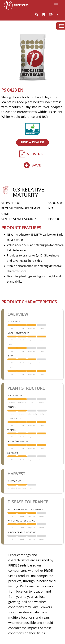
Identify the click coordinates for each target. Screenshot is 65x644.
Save (32, 165)
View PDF (33, 154)
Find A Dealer (32, 142)
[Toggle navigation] (56, 5)
